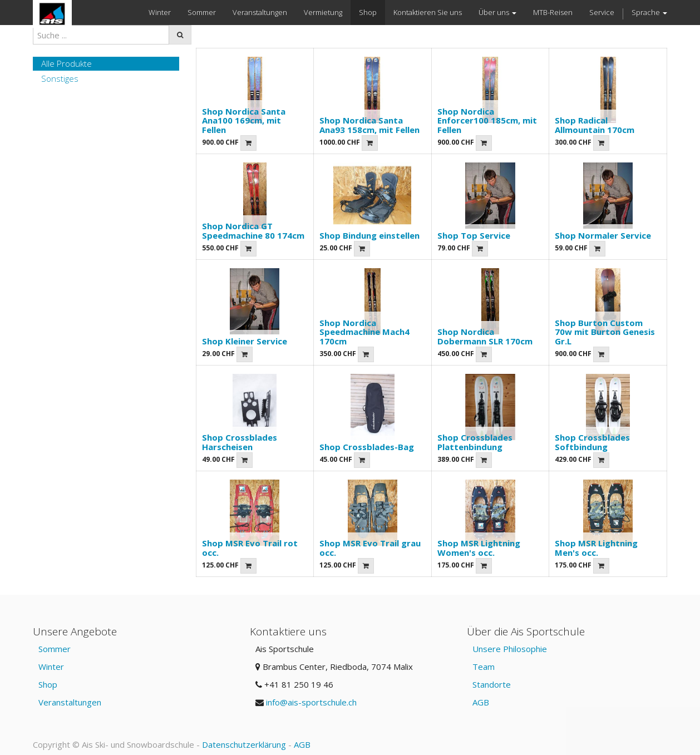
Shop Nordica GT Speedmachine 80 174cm (253, 231)
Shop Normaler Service (603, 235)
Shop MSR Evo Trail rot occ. (250, 548)
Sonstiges (60, 78)
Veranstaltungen (70, 702)
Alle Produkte (66, 63)
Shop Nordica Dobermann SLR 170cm (485, 336)
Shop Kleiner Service (245, 341)
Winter (51, 667)
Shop (48, 684)
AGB (481, 702)
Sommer (55, 649)
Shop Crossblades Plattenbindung (475, 442)
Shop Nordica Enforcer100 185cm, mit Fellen (487, 120)
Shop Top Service (474, 235)
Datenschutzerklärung (244, 744)
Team (484, 667)
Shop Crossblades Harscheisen (240, 442)
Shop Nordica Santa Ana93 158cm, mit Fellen (369, 125)
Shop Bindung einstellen (369, 235)
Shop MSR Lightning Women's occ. (479, 548)
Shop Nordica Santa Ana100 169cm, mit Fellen (244, 120)
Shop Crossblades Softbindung (592, 442)
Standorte (492, 684)
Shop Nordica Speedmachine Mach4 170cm (364, 332)
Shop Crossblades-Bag (367, 447)
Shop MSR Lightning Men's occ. (596, 548)
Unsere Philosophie (510, 649)
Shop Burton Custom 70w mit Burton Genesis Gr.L (605, 332)
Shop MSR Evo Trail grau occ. (370, 548)
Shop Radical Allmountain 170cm (595, 125)
